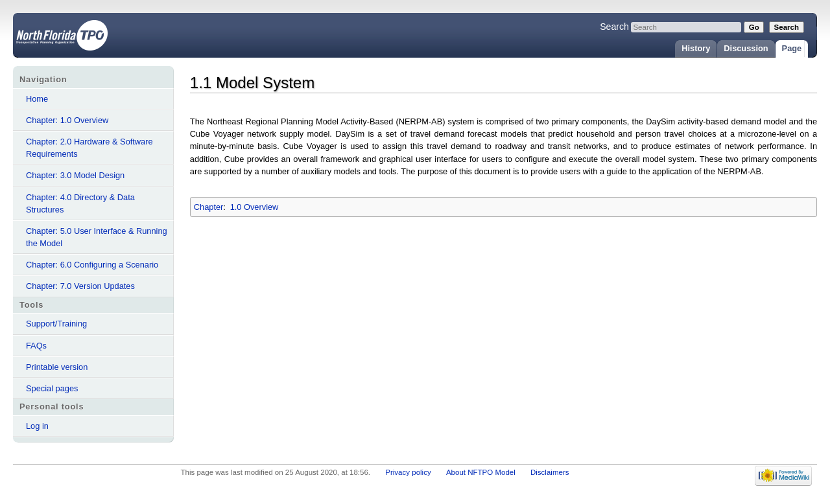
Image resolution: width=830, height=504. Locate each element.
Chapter (209, 207)
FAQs (36, 346)
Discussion (746, 48)
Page (792, 48)
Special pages (52, 388)
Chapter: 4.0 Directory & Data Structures (80, 203)
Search (614, 27)
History (696, 48)
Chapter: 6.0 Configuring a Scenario (92, 265)
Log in (37, 426)
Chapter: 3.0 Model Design (75, 175)
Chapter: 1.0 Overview (67, 120)
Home (37, 99)
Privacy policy (408, 472)
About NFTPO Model (481, 472)
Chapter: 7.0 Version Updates (80, 286)
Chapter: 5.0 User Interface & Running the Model (97, 237)
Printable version (57, 367)
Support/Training (56, 324)
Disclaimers (550, 472)
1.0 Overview (255, 207)
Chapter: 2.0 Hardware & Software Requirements (89, 148)
